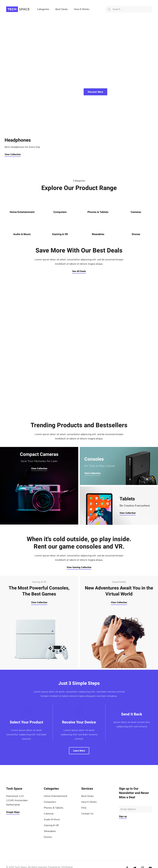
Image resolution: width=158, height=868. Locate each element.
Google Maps (13, 812)
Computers (60, 212)
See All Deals (79, 271)
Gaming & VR (60, 234)
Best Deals (62, 9)
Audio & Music (22, 234)
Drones (136, 234)
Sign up (123, 816)
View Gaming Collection (79, 567)
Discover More (95, 92)
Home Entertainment (22, 212)
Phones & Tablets (98, 212)
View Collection (13, 154)
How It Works (82, 9)
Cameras (136, 212)
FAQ (84, 808)
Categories (43, 9)
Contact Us (87, 814)
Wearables (98, 234)
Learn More (79, 751)
